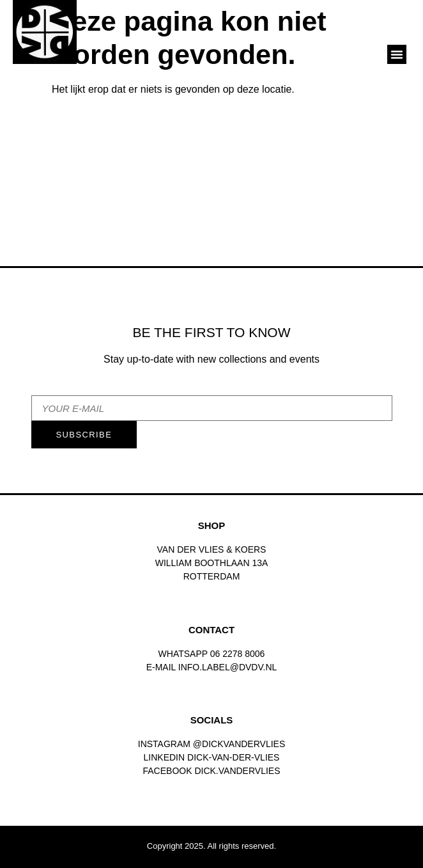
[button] (397, 54)
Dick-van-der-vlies (233, 757)
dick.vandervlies (237, 771)
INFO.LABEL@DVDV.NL (228, 667)
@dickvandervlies (239, 744)
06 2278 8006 (238, 654)
